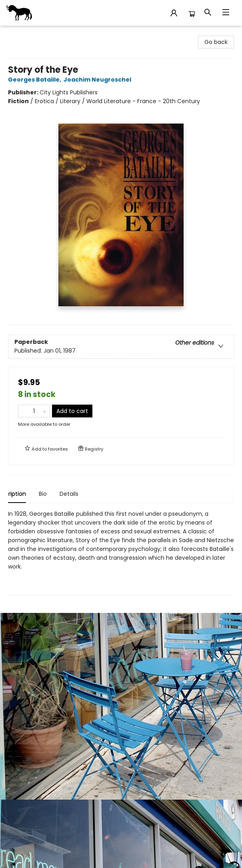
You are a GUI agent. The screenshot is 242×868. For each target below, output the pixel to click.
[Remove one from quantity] (23, 411)
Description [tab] (24, 494)
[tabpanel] (121, 552)
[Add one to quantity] (45, 411)
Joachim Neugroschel (99, 80)
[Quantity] (34, 411)
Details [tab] (83, 494)
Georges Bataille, (36, 80)
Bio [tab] (56, 494)
